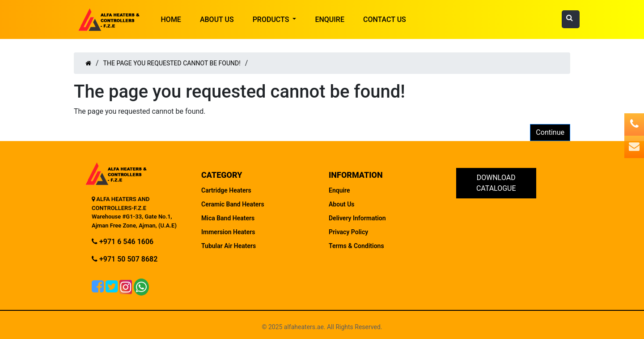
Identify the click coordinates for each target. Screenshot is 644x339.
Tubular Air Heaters (229, 246)
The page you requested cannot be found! (172, 63)
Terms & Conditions (356, 246)
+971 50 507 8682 (125, 259)
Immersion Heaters (228, 232)
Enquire (330, 19)
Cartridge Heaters (226, 190)
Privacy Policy (348, 232)
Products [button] (272, 19)
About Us (217, 19)
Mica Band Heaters (228, 218)
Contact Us (385, 19)
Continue (550, 132)
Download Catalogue (496, 183)
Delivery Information (357, 218)
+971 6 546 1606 (123, 242)
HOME (171, 19)
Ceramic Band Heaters (233, 204)
